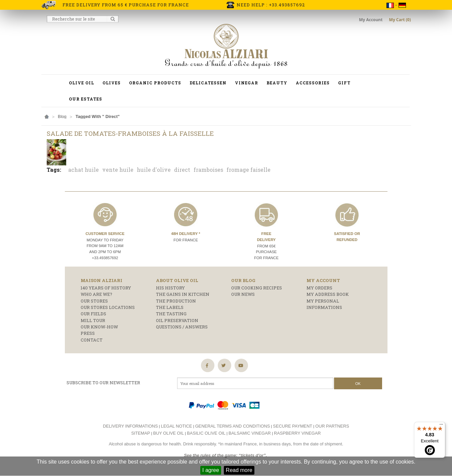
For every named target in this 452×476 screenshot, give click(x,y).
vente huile (118, 170)
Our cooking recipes (257, 288)
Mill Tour (93, 320)
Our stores (94, 301)
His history (170, 288)
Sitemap (140, 433)
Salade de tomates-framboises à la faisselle (130, 133)
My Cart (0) (400, 20)
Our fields (93, 314)
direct (182, 170)
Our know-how (99, 327)
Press (88, 333)
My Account (371, 20)
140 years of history (106, 288)
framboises (208, 170)
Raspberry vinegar (297, 433)
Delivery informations (130, 426)
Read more (239, 470)
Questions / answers (182, 327)
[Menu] (441, 426)
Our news (243, 294)
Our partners (332, 426)
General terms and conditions (233, 426)
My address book (328, 294)
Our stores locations (108, 307)
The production (176, 301)
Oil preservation (177, 320)
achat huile (84, 170)
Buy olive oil (169, 433)
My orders (319, 288)
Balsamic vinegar (250, 433)
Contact (92, 340)
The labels (170, 307)
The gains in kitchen (183, 294)
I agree (211, 470)
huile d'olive (154, 170)
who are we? (96, 294)
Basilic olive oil (206, 433)
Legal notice (177, 426)
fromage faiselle (249, 170)
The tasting (171, 314)
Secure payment (293, 426)
